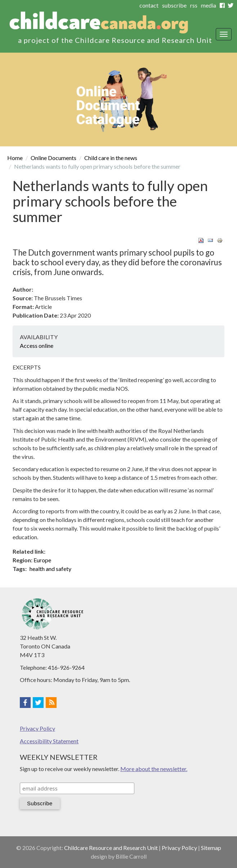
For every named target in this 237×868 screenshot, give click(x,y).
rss (194, 5)
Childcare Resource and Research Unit (111, 848)
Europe (42, 560)
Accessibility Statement (49, 741)
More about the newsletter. (154, 769)
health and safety (50, 569)
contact (149, 5)
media (209, 5)
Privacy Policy (37, 728)
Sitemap (211, 848)
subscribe (174, 5)
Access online (37, 346)
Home (15, 158)
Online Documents (53, 158)
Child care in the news (111, 158)
